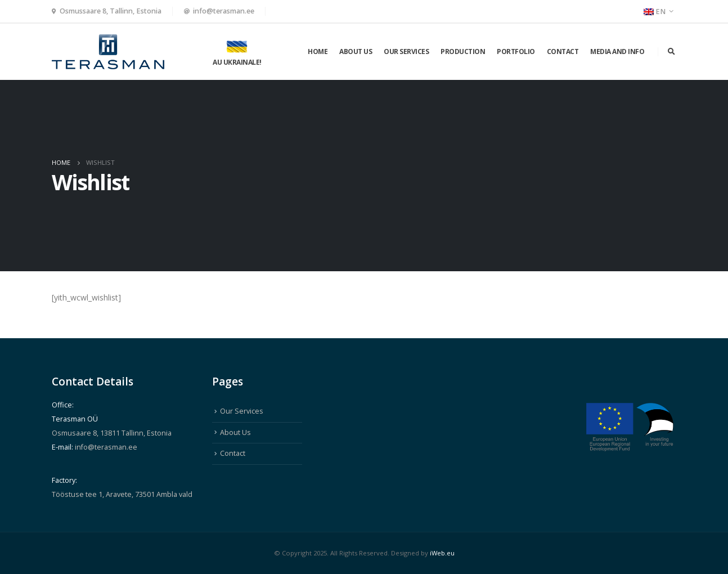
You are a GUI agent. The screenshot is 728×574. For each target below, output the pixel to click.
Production (463, 51)
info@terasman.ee (224, 11)
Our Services (406, 51)
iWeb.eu (442, 553)
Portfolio (516, 51)
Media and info (617, 51)
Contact (563, 51)
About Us (356, 51)
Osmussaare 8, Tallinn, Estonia (111, 11)
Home (318, 51)
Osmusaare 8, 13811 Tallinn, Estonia (112, 433)
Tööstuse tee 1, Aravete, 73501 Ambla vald (122, 494)
